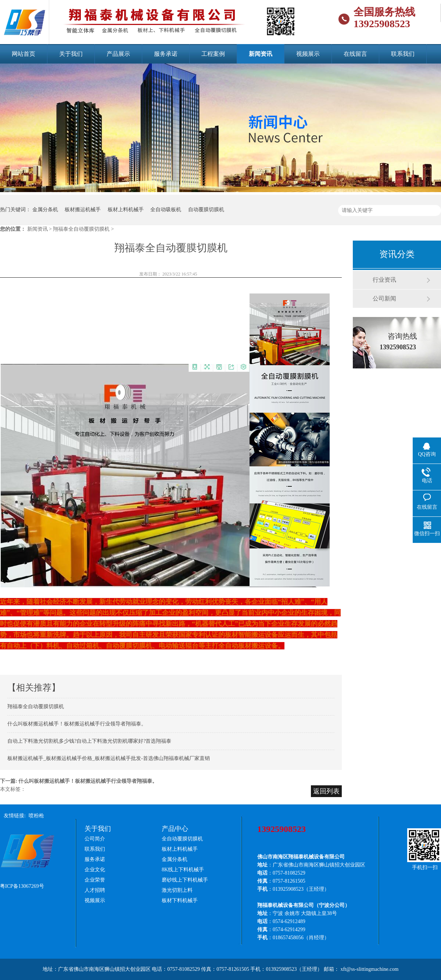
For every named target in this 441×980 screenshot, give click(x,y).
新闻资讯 (261, 54)
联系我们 (403, 54)
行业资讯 (384, 280)
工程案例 (213, 54)
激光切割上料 (177, 890)
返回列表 (326, 791)
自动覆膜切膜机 (206, 210)
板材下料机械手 (180, 900)
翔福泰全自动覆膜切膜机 (36, 707)
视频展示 (308, 54)
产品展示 (118, 54)
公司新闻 (384, 298)
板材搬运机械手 (83, 210)
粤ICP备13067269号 (22, 886)
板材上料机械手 (126, 210)
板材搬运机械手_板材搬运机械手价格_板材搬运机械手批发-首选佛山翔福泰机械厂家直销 (109, 758)
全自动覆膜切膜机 (182, 839)
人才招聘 (95, 890)
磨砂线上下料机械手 (185, 880)
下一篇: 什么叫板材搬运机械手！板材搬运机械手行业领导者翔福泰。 (79, 781)
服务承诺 (166, 54)
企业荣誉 (95, 880)
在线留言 (355, 54)
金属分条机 (45, 210)
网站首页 (24, 54)
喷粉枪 (36, 816)
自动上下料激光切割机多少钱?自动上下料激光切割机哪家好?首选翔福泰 (89, 741)
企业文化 (95, 870)
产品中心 (175, 829)
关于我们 (71, 54)
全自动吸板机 (166, 210)
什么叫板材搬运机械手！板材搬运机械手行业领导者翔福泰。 (77, 724)
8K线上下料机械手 (183, 870)
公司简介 (95, 839)
